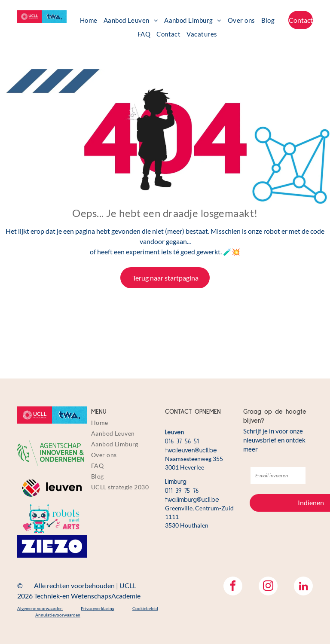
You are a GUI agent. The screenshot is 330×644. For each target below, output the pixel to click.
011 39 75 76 (182, 491)
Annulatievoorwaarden (58, 615)
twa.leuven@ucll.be (191, 450)
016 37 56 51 (182, 441)
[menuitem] (89, 20)
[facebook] (233, 587)
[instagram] (268, 587)
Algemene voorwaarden (40, 608)
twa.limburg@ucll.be (192, 500)
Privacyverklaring (98, 608)
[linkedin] (303, 587)
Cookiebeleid (145, 608)
